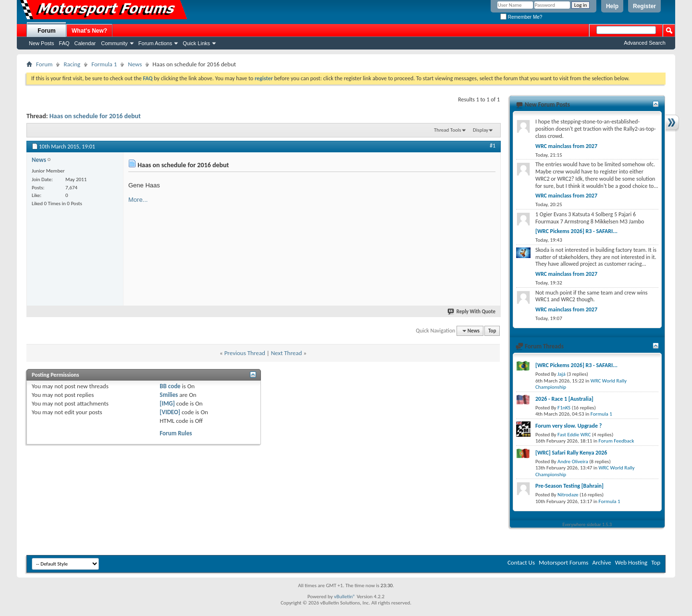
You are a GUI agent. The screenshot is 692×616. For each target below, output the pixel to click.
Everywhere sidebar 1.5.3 (587, 524)
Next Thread (287, 353)
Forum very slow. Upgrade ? (568, 426)
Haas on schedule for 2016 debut (95, 116)
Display (481, 130)
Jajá (562, 374)
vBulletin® (345, 597)
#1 (493, 146)
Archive (601, 562)
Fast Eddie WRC (574, 435)
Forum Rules (176, 433)
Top (492, 331)
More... (138, 200)
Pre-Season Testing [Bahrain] (569, 486)
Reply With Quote (472, 312)
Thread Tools (448, 130)
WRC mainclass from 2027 (566, 146)
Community (114, 43)
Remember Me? (521, 17)
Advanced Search (645, 43)
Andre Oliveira (573, 462)
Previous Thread (245, 353)
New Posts (42, 43)
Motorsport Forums (563, 562)
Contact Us (521, 562)
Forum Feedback (617, 441)
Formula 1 (104, 64)
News (135, 64)
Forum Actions (155, 43)
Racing (72, 64)
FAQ (64, 43)
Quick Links (196, 43)
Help (612, 6)
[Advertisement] (423, 234)
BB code (170, 386)
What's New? (89, 31)
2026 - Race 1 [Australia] (564, 399)
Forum (46, 31)
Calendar (85, 43)
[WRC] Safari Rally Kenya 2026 (571, 453)
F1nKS (564, 408)
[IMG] (167, 403)
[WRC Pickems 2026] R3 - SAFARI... (576, 231)
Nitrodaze (568, 495)
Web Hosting (631, 562)
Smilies (169, 395)
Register (644, 6)
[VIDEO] (170, 412)
